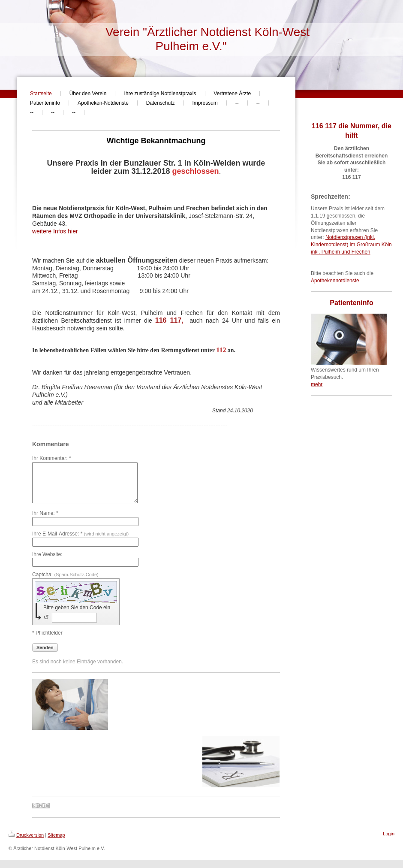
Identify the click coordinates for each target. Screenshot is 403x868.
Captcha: (65, 582)
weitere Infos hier (55, 231)
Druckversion (26, 843)
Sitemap (56, 843)
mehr (317, 384)
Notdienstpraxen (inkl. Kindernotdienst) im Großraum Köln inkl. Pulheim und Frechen (351, 245)
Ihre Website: (47, 562)
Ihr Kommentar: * (52, 458)
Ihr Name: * (45, 521)
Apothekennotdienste (335, 281)
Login (389, 841)
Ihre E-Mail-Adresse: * (80, 541)
